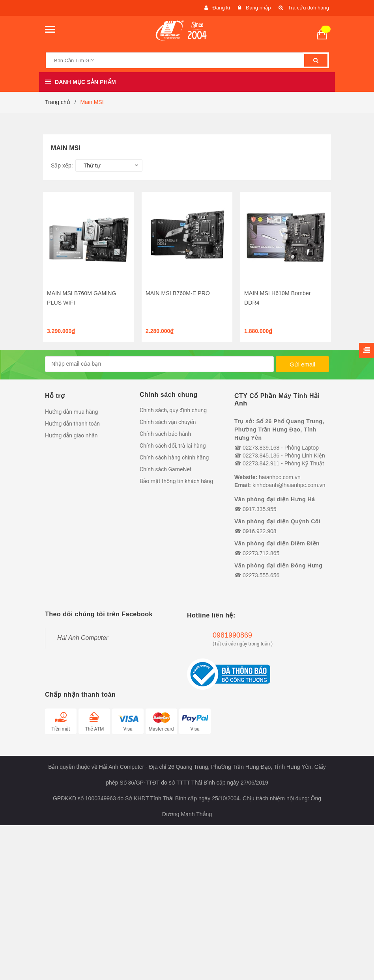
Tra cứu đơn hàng (309, 8)
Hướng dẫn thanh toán (72, 424)
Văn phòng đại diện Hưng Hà (275, 499)
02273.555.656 (261, 575)
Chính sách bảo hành (165, 434)
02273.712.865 (261, 553)
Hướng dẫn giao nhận (71, 435)
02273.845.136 (261, 456)
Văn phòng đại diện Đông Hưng (278, 565)
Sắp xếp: (62, 166)
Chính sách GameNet (165, 469)
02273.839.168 (261, 448)
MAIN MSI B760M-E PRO (178, 293)
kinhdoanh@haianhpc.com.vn (289, 485)
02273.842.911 (261, 463)
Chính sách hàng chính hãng (174, 457)
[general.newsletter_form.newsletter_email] (159, 364)
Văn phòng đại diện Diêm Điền (277, 543)
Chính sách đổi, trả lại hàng (173, 446)
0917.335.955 (260, 509)
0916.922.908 (260, 531)
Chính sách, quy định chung (173, 410)
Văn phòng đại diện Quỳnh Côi (277, 521)
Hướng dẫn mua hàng (71, 412)
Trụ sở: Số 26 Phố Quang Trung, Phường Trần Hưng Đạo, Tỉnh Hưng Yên (279, 430)
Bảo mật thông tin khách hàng (176, 481)
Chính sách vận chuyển (168, 422)
